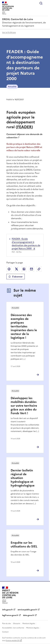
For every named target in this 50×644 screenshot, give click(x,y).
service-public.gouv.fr (27, 610)
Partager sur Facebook (9, 269)
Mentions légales (29, 624)
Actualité (12, 87)
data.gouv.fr (29, 615)
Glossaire (17, 624)
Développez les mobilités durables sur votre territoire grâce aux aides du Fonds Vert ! (24, 406)
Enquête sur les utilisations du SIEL (24, 545)
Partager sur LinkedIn (24, 269)
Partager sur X (17, 269)
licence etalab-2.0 (13, 640)
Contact (5, 632)
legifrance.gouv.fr (10, 615)
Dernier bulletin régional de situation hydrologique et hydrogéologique (23, 478)
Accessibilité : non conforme (13, 628)
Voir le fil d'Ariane (9, 32)
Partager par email (31, 269)
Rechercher (41, 3)
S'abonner (16, 277)
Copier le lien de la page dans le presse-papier (39, 269)
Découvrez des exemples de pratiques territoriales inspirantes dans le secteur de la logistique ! (24, 326)
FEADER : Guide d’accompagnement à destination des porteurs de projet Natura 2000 (26, 244)
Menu (46, 3)
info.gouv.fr (7, 610)
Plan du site (6, 624)
